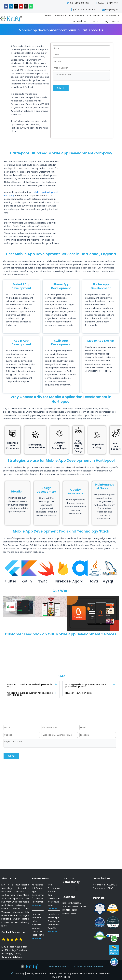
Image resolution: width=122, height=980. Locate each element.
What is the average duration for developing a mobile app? (30, 694)
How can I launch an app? (79, 693)
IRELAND (66, 910)
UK (69, 903)
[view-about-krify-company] (12, 18)
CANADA (77, 903)
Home (48, 16)
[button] (32, 685)
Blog (106, 21)
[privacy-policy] (71, 973)
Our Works (113, 16)
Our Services (77, 16)
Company (60, 16)
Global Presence (13, 932)
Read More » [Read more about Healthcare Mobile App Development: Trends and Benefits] (53, 932)
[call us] (106, 3)
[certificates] (61, 977)
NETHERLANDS (69, 913)
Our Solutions (95, 16)
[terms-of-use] (55, 973)
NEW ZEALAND (80, 907)
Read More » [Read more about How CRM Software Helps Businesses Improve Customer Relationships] (37, 938)
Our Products (81, 21)
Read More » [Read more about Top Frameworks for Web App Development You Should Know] (53, 909)
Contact (115, 21)
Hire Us (96, 21)
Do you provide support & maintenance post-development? (86, 685)
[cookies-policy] (103, 973)
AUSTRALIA (68, 907)
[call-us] (77, 3)
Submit (61, 88)
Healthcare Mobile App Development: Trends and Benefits (55, 921)
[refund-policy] (87, 973)
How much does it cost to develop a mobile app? (30, 685)
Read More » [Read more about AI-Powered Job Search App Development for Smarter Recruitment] (37, 905)
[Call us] (114, 962)
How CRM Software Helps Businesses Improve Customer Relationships (38, 925)
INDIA (75, 910)
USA (64, 903)
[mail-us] (110, 10)
